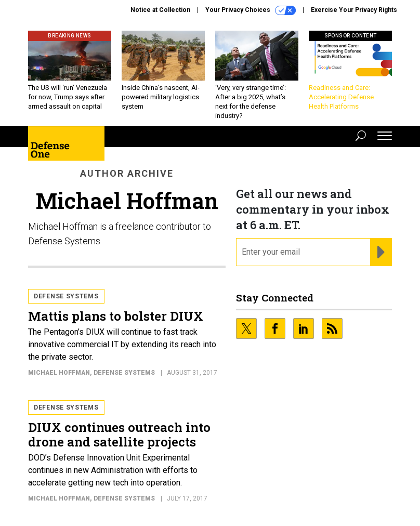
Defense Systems (66, 296)
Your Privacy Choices (251, 10)
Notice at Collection (160, 10)
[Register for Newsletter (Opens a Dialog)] (381, 252)
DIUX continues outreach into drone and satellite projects (119, 435)
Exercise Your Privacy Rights (354, 10)
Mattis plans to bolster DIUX (116, 316)
